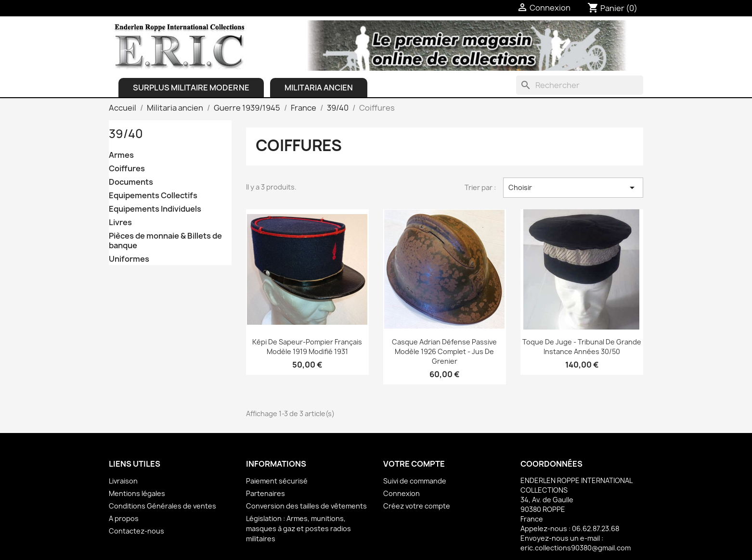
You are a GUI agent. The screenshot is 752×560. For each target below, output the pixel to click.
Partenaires (266, 493)
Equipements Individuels (155, 209)
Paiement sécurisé (277, 481)
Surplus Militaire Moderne (191, 88)
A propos (124, 518)
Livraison (123, 481)
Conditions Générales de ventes (162, 506)
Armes (121, 155)
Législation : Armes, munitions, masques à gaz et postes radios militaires (298, 528)
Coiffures (127, 169)
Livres (120, 223)
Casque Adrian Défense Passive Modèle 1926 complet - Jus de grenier (444, 351)
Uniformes (129, 259)
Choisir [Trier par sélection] (573, 188)
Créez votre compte (417, 506)
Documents (131, 182)
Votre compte (414, 464)
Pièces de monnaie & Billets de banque (165, 241)
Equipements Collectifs (153, 196)
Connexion (402, 493)
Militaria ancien (319, 88)
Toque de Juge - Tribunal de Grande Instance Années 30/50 (582, 347)
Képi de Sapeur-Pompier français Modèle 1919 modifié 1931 (307, 347)
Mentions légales (137, 493)
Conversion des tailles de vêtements (306, 506)
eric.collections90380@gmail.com (576, 548)
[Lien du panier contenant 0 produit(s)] (612, 8)
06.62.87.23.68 (596, 528)
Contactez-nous (136, 531)
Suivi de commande (415, 481)
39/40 (126, 134)
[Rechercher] (580, 85)
